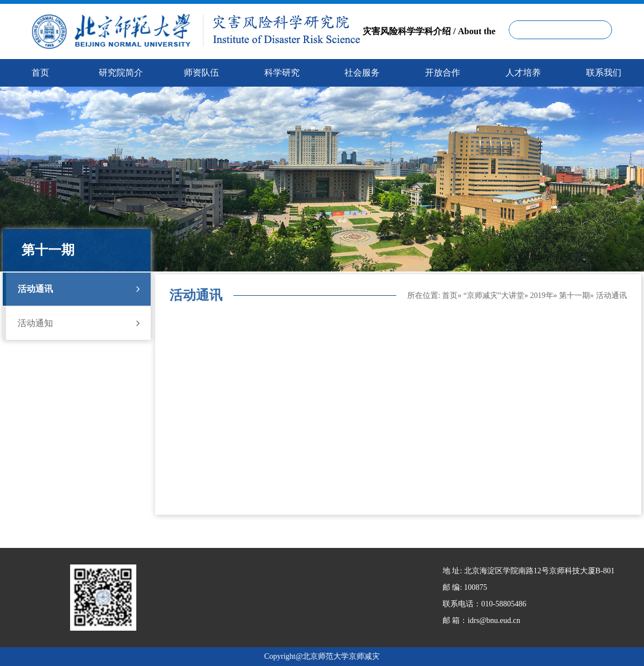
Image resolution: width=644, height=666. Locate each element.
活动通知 (79, 323)
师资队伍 (201, 73)
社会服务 (362, 73)
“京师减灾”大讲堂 (494, 295)
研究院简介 (121, 73)
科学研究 (282, 73)
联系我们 (604, 73)
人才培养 (523, 73)
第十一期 (574, 295)
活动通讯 (79, 289)
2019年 (542, 295)
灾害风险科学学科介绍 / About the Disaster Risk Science (429, 49)
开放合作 (443, 73)
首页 (450, 295)
